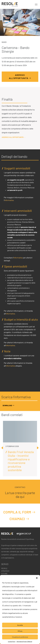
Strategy (5, 571)
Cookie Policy (12, 641)
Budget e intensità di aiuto (21, 320)
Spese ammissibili (16, 266)
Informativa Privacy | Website (24, 641)
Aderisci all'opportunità (20, 77)
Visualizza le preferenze (20, 637)
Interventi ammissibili (18, 211)
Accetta (20, 625)
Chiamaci (19, 519)
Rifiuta (20, 631)
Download (8, 405)
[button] (37, 578)
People (4, 568)
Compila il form (19, 512)
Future (4, 574)
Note (7, 351)
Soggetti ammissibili (17, 168)
